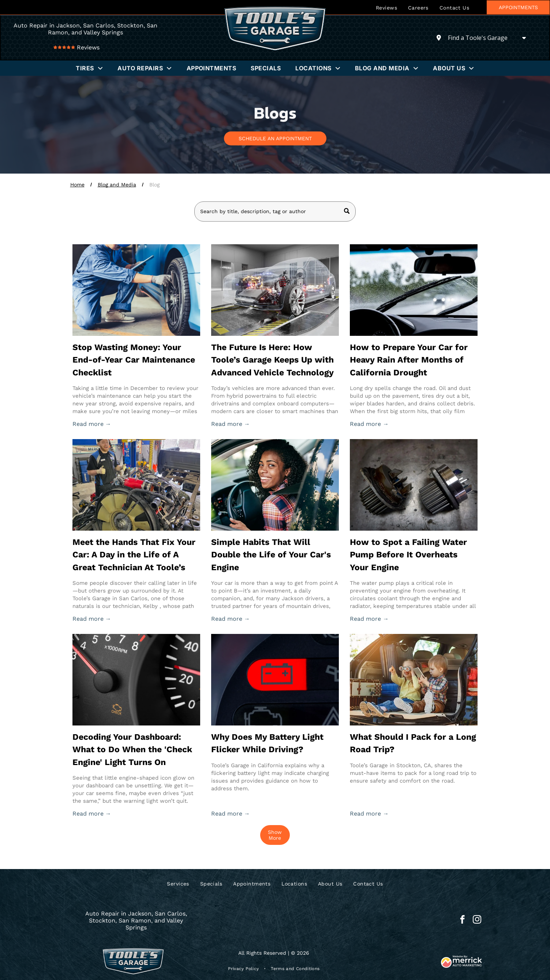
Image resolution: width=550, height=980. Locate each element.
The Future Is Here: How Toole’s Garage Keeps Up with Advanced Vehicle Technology (272, 360)
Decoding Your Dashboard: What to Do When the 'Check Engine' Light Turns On (132, 750)
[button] (89, 68)
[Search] (275, 211)
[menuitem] (386, 7)
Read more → (92, 424)
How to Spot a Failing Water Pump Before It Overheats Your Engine (408, 555)
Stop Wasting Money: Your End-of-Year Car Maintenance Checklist (134, 360)
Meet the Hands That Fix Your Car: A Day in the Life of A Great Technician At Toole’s (134, 555)
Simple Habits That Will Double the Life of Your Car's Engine (271, 555)
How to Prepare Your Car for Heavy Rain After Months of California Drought (409, 360)
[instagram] (477, 920)
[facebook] (462, 920)
